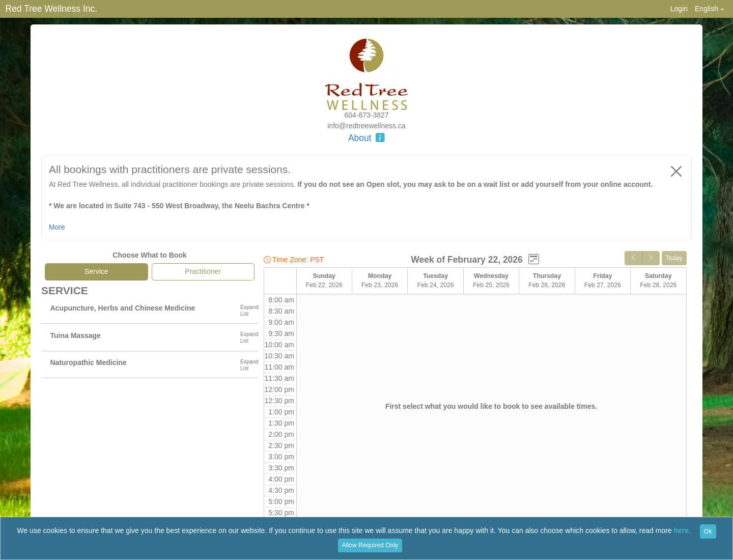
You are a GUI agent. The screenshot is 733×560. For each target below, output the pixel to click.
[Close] (676, 171)
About (366, 138)
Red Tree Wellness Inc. (52, 9)
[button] (709, 9)
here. (682, 531)
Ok (708, 531)
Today (674, 258)
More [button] (57, 227)
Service (96, 271)
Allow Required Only (370, 545)
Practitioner (203, 271)
